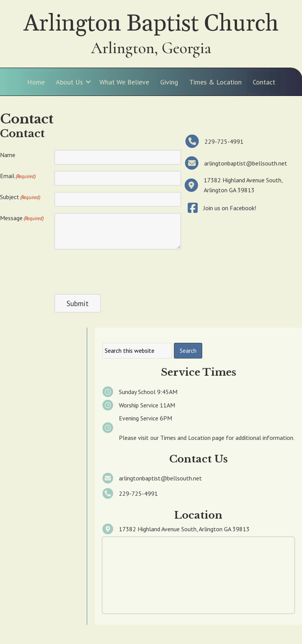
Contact (264, 82)
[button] (88, 82)
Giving (169, 82)
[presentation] (112, 271)
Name (8, 155)
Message (22, 218)
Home (36, 82)
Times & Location (215, 82)
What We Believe (124, 82)
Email (18, 176)
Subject (20, 197)
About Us (69, 82)
